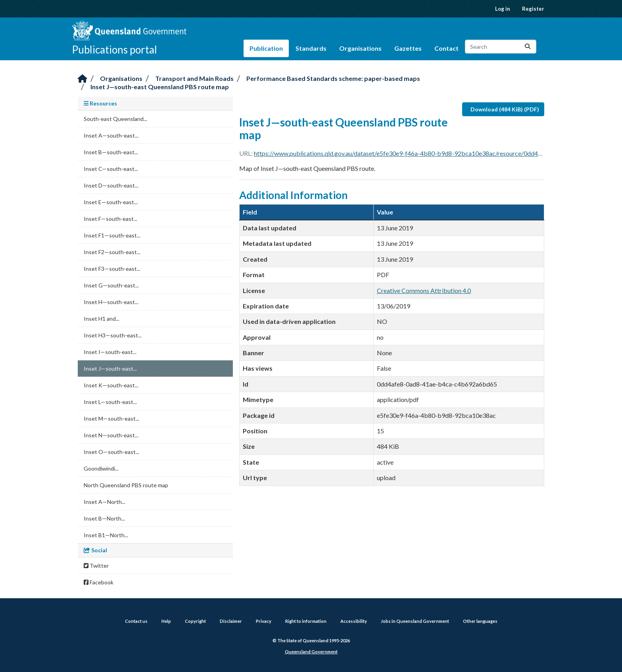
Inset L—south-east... (110, 402)
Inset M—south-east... (111, 418)
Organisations (360, 48)
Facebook (99, 582)
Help (166, 621)
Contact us (136, 621)
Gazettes (408, 48)
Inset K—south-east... (111, 385)
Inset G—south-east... (111, 285)
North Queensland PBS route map (126, 485)
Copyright (195, 621)
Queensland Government (311, 652)
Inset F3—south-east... (112, 269)
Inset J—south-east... (110, 369)
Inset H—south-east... (111, 302)
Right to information (306, 621)
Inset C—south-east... (111, 169)
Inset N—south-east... (111, 435)
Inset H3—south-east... (113, 335)
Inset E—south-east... (111, 202)
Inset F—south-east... (110, 219)
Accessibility (354, 621)
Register (533, 9)
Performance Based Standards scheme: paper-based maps (333, 78)
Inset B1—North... (106, 535)
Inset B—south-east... (111, 152)
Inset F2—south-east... (112, 252)
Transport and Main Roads (194, 78)
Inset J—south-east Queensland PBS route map (160, 87)
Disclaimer (231, 621)
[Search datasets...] (501, 47)
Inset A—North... (105, 502)
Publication (266, 48)
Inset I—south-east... (110, 352)
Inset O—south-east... (111, 452)
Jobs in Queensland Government (415, 621)
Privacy (264, 621)
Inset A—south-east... (111, 135)
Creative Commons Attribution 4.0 (424, 290)
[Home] (83, 79)
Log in (503, 9)
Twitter (96, 566)
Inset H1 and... (102, 319)
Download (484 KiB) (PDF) (505, 109)
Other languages (480, 621)
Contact (446, 48)
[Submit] (528, 47)
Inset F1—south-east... (112, 235)
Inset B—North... (104, 518)
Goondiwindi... (101, 468)
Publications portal (114, 50)
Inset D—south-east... (111, 185)
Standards (311, 48)
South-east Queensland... (115, 119)
